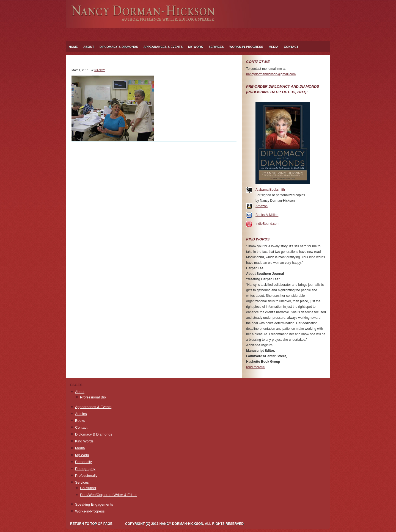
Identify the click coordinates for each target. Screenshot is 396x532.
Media (273, 47)
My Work (194, 47)
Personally (83, 462)
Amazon (262, 206)
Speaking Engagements (94, 504)
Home (73, 47)
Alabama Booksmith (270, 190)
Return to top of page (91, 524)
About (87, 47)
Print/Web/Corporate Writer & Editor (108, 495)
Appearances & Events (163, 47)
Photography (85, 469)
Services (215, 47)
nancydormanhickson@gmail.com (271, 74)
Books (80, 421)
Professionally (86, 476)
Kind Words (84, 441)
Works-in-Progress (246, 47)
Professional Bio (93, 397)
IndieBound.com (267, 224)
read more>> (256, 367)
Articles (81, 414)
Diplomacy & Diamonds (119, 47)
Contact (291, 47)
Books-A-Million (267, 215)
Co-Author (88, 488)
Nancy (100, 70)
